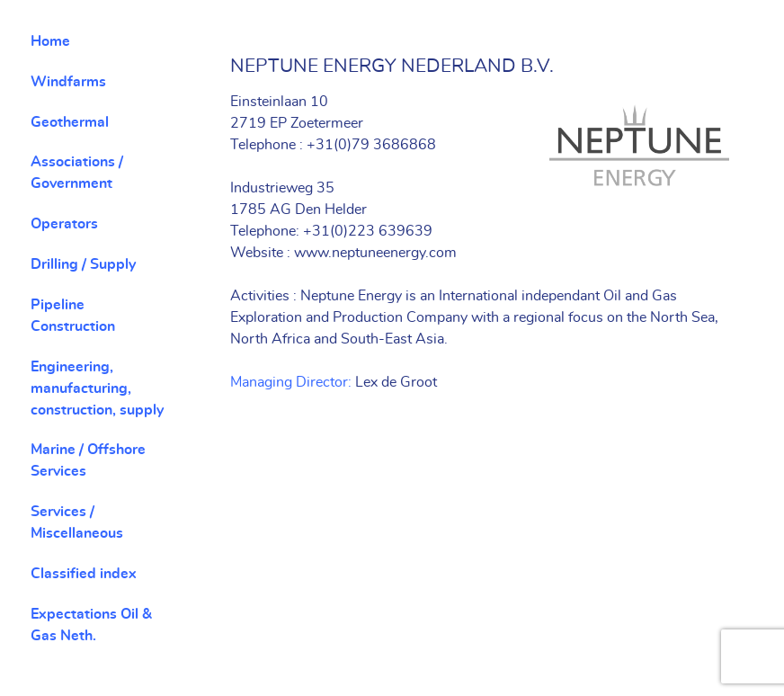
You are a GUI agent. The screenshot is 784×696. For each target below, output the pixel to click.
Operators (64, 224)
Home (50, 41)
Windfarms (68, 82)
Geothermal (70, 122)
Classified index (84, 574)
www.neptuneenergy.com (375, 253)
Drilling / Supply (83, 264)
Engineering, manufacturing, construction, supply (97, 388)
